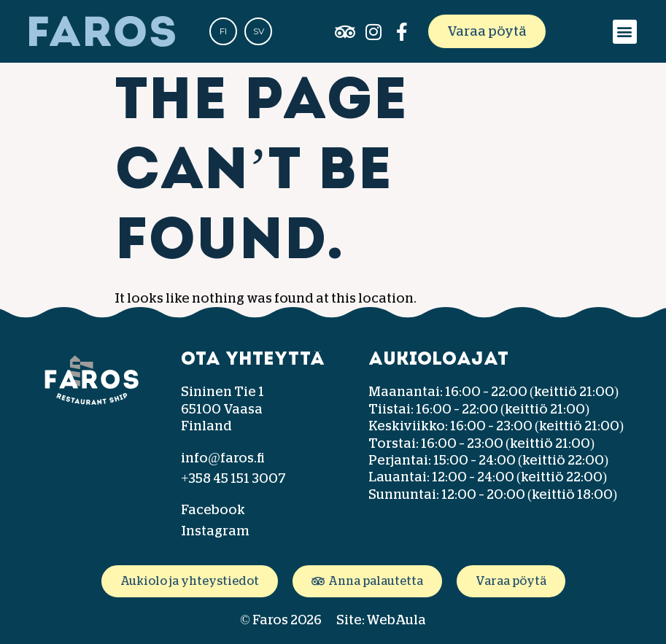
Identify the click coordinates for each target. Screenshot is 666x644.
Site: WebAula (381, 620)
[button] (625, 32)
